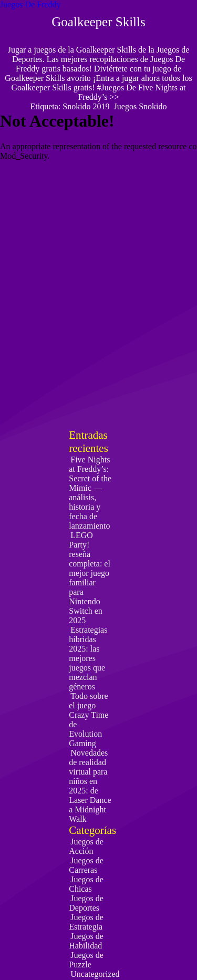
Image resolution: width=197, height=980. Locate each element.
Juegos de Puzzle (86, 960)
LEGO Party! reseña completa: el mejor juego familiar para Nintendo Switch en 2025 (90, 578)
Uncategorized (95, 974)
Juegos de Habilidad (86, 941)
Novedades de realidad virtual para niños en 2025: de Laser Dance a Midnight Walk (90, 786)
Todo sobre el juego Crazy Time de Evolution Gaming (89, 720)
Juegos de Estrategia (86, 922)
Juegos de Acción (86, 846)
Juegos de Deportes (86, 903)
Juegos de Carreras (86, 865)
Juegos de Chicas (86, 884)
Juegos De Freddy (30, 4)
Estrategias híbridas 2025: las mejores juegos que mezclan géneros (88, 658)
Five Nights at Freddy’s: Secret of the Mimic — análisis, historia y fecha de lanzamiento (90, 493)
